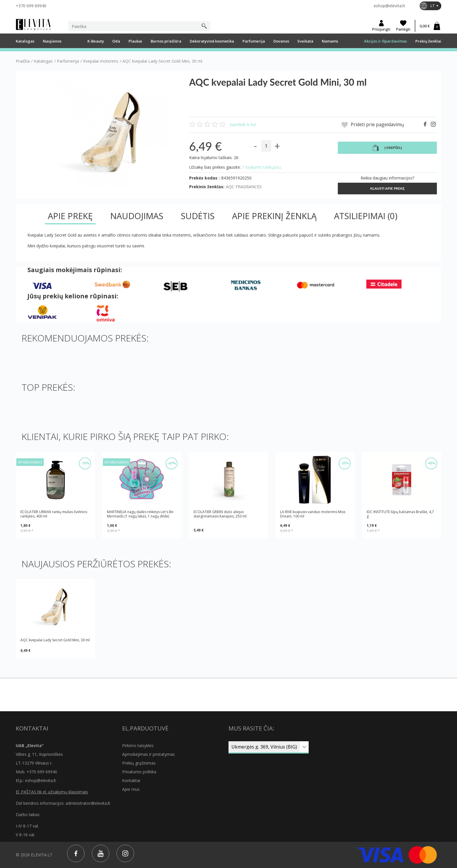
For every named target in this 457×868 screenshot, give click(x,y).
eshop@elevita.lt (389, 6)
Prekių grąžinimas (139, 763)
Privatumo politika (139, 772)
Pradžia (23, 61)
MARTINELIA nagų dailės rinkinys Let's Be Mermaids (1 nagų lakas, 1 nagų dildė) (140, 514)
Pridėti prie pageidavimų (373, 125)
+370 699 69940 (31, 6)
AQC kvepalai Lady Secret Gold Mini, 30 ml (55, 640)
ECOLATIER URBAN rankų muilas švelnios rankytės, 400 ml (54, 514)
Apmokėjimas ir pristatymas (148, 754)
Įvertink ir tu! (243, 124)
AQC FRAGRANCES (244, 187)
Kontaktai (131, 780)
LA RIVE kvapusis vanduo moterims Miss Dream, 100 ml (313, 514)
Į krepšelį (387, 148)
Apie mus (131, 789)
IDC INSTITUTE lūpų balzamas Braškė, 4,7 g (400, 514)
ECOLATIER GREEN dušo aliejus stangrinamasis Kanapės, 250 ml (220, 514)
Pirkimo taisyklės (138, 745)
